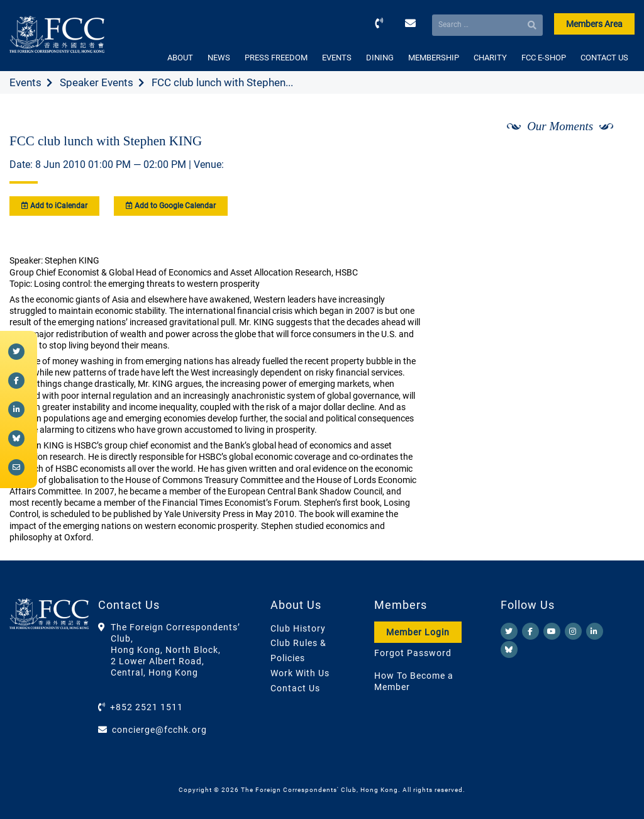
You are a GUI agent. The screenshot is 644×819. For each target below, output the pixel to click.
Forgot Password (413, 653)
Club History (298, 628)
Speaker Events (97, 82)
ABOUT (180, 58)
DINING (380, 58)
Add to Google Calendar (171, 206)
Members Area (594, 24)
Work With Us (300, 673)
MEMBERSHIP (434, 58)
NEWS (219, 58)
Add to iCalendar (54, 206)
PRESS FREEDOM (276, 58)
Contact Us (295, 688)
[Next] (611, 159)
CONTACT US (604, 58)
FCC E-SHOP (544, 58)
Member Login (418, 632)
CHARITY (490, 58)
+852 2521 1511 (147, 707)
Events (25, 82)
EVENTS (337, 58)
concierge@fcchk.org (159, 730)
